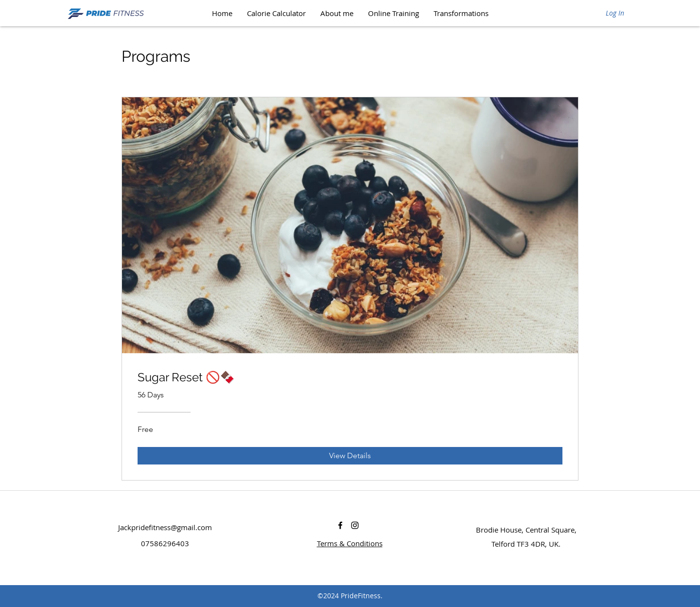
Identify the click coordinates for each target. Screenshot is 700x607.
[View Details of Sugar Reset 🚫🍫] (350, 456)
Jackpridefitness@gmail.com (165, 527)
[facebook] (340, 525)
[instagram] (355, 525)
